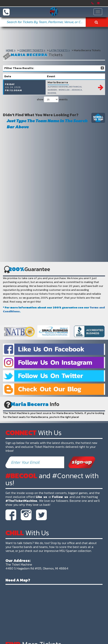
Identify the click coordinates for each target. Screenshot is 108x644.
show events (52, 102)
